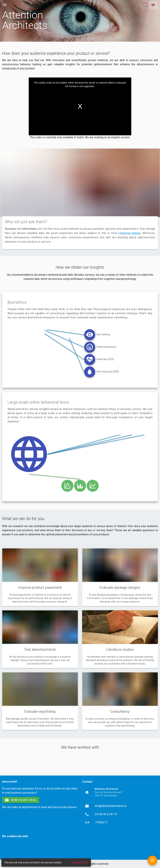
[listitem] (120, 806)
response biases (130, 233)
